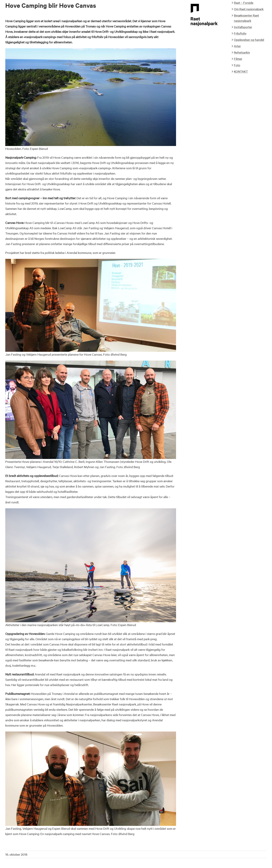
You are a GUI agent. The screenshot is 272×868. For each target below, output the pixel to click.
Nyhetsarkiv (242, 52)
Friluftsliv (240, 33)
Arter (237, 46)
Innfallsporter (243, 27)
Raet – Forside (244, 3)
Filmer (238, 59)
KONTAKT (241, 71)
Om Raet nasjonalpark (249, 9)
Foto (237, 65)
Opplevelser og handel (249, 40)
